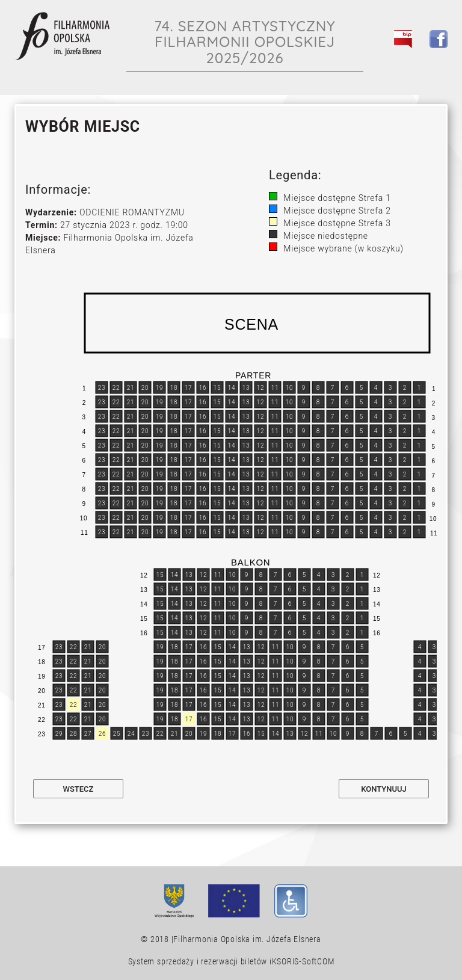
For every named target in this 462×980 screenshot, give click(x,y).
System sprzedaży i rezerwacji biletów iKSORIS (214, 961)
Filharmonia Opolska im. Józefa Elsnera (247, 939)
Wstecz (79, 789)
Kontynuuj (383, 789)
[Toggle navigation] (432, 67)
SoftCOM (318, 961)
